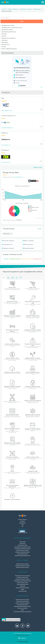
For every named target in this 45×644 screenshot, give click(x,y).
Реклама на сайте (22, 642)
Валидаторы (37, 9)
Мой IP (22, 610)
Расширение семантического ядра (22, 547)
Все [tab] (4, 278)
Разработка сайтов (7, 30)
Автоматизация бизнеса (8, 32)
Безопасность (5, 45)
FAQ (22, 525)
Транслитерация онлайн (22, 605)
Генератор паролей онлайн (22, 601)
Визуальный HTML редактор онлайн (22, 606)
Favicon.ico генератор (22, 608)
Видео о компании (28, 241)
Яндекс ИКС (22, 586)
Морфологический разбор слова (22, 556)
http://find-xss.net (6, 162)
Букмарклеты (22, 523)
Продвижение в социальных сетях (11, 28)
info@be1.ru (22, 638)
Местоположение (28, 244)
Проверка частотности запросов (22, 576)
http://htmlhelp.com (18, 177)
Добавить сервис (38, 167)
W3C (3, 98)
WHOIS (22, 589)
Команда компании (28, 248)
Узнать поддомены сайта (22, 584)
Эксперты (22, 521)
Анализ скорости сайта (22, 554)
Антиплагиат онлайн (22, 545)
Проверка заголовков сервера (22, 552)
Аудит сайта (22, 543)
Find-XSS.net (5, 150)
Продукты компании (8, 248)
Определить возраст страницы (22, 579)
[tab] (8, 278)
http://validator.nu (6, 145)
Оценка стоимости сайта (22, 583)
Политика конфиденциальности (22, 635)
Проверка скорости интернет (22, 599)
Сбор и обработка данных (9, 49)
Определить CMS (22, 591)
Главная (4, 9)
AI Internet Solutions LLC (9, 116)
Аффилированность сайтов (23, 564)
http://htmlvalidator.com (7, 128)
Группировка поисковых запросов (22, 549)
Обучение (4, 40)
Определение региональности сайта (23, 581)
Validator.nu (5, 133)
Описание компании (8, 241)
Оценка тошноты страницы (23, 550)
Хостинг (3, 36)
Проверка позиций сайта (22, 577)
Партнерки (4, 42)
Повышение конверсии (8, 38)
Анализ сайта (23, 542)
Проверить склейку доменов (22, 588)
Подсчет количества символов (22, 603)
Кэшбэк (3, 47)
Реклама (4, 34)
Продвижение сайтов (26, 9)
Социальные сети (7, 244)
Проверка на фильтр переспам (22, 566)
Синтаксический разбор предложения (23, 612)
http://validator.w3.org (7, 110)
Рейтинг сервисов (13, 9)
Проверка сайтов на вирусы (23, 567)
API (22, 526)
